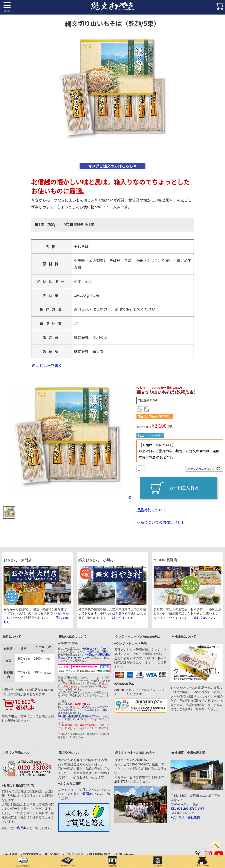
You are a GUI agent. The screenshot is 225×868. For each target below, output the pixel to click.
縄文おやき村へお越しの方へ (135, 753)
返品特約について (151, 510)
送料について (12, 636)
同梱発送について (184, 636)
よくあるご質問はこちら (84, 794)
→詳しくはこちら (122, 618)
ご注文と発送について (18, 753)
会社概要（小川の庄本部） (190, 753)
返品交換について (71, 753)
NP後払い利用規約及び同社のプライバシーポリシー (84, 656)
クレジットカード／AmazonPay (138, 636)
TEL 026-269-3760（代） (188, 809)
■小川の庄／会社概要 (185, 817)
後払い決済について (73, 636)
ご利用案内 (22, 828)
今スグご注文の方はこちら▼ (112, 166)
